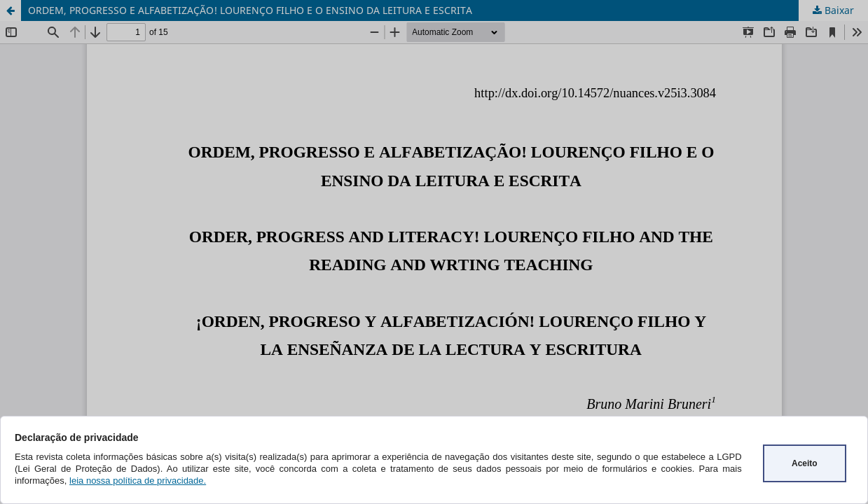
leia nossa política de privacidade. (138, 481)
